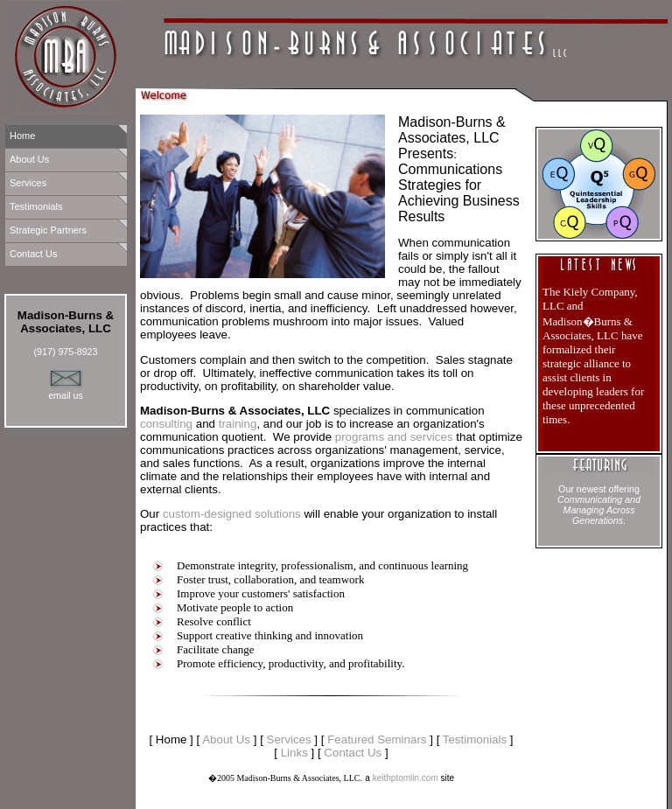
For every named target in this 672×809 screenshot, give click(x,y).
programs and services (394, 437)
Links (294, 753)
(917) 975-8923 (66, 352)
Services (28, 183)
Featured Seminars (377, 739)
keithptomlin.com (406, 778)
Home (22, 136)
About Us (29, 159)
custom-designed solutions (232, 514)
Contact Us (33, 254)
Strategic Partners (48, 230)
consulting (166, 424)
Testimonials (36, 206)
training (238, 424)
